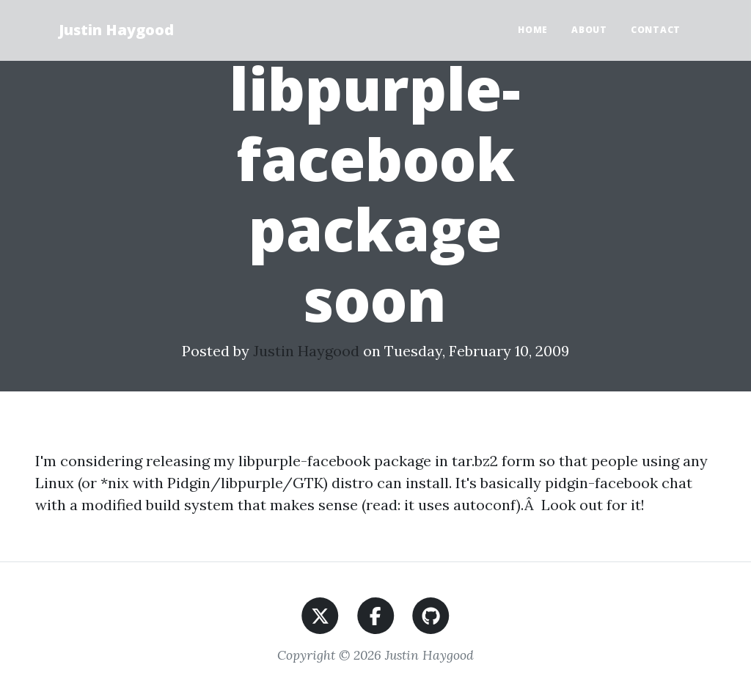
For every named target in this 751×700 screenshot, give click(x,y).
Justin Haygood (116, 30)
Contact (656, 30)
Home (533, 30)
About (589, 30)
